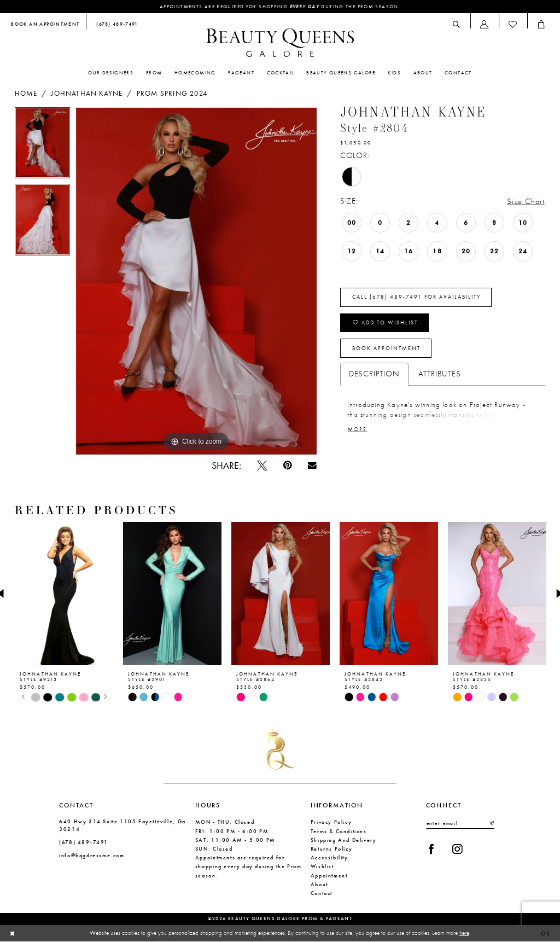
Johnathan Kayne (87, 94)
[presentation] (64, 594)
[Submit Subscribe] (491, 823)
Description (374, 374)
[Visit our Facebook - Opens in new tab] (431, 849)
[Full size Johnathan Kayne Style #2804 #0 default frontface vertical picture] (196, 281)
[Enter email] (460, 823)
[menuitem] (46, 25)
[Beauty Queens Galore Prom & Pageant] (280, 43)
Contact (322, 893)
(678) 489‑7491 (84, 842)
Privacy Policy (331, 822)
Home (26, 94)
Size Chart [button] (526, 201)
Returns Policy (332, 849)
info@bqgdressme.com (92, 855)
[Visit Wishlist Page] (513, 24)
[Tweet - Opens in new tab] (262, 466)
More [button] (357, 429)
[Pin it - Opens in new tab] (287, 466)
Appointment (329, 876)
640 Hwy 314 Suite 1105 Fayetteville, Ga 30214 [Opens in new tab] (122, 825)
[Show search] (457, 24)
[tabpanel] (42, 146)
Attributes (440, 374)
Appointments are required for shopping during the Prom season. (280, 7)
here (464, 933)
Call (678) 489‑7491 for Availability (416, 297)
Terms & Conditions (339, 831)
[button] (485, 24)
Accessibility (329, 857)
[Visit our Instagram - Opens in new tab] (457, 849)
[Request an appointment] (46, 25)
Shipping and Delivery (344, 840)
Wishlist (322, 866)
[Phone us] (115, 25)
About (319, 884)
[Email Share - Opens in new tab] (312, 465)
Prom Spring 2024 (172, 94)
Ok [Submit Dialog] (546, 933)
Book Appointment (386, 348)
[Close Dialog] (13, 934)
